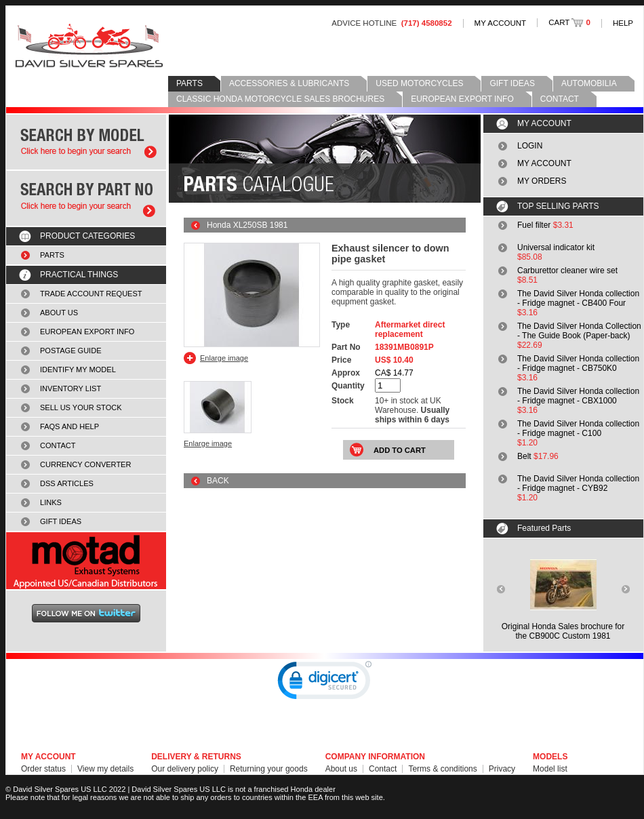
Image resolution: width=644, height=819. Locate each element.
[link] (325, 683)
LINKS (51, 502)
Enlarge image (224, 358)
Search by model (86, 142)
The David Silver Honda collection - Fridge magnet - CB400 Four (578, 298)
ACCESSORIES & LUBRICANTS (289, 83)
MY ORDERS (542, 181)
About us (341, 769)
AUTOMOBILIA (589, 83)
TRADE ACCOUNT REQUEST (91, 294)
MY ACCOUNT (501, 23)
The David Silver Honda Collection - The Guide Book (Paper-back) (579, 331)
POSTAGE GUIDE (71, 351)
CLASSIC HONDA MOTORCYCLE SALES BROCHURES (280, 99)
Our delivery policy (185, 769)
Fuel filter (534, 225)
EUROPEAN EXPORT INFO (462, 99)
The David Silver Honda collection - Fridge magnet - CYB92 (578, 483)
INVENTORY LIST (71, 388)
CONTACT (560, 99)
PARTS (189, 83)
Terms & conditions (442, 769)
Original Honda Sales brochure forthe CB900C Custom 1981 (563, 631)
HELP (623, 23)
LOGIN (530, 146)
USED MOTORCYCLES (419, 83)
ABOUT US (59, 313)
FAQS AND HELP (69, 426)
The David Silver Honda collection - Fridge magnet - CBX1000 (578, 396)
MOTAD (86, 561)
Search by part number (86, 198)
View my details (105, 769)
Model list (550, 769)
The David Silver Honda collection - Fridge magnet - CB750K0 (578, 363)
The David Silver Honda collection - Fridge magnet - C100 (578, 428)
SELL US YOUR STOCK (81, 407)
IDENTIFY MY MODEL (78, 369)
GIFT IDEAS (512, 83)
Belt (524, 456)
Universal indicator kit (556, 247)
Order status (43, 769)
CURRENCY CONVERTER (85, 464)
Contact (383, 769)
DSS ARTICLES (67, 483)
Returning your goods (269, 769)
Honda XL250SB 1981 (247, 225)
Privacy (502, 769)
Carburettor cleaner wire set (567, 271)
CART (569, 22)
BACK (218, 481)
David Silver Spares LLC (89, 46)
